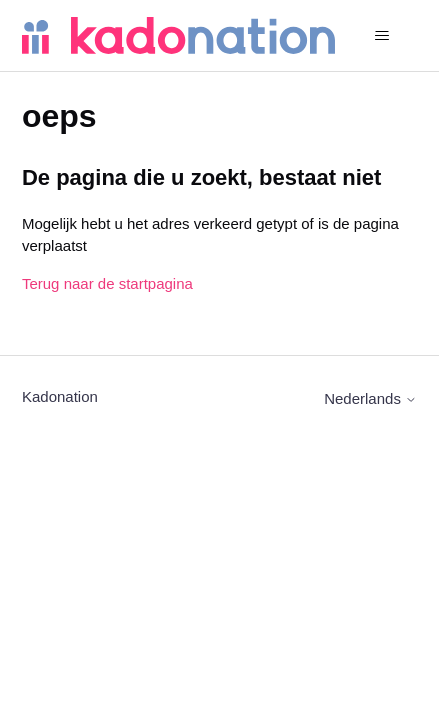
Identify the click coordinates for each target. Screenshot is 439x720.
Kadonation (60, 396)
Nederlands (370, 398)
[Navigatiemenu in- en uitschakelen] (381, 36)
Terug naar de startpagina (107, 283)
